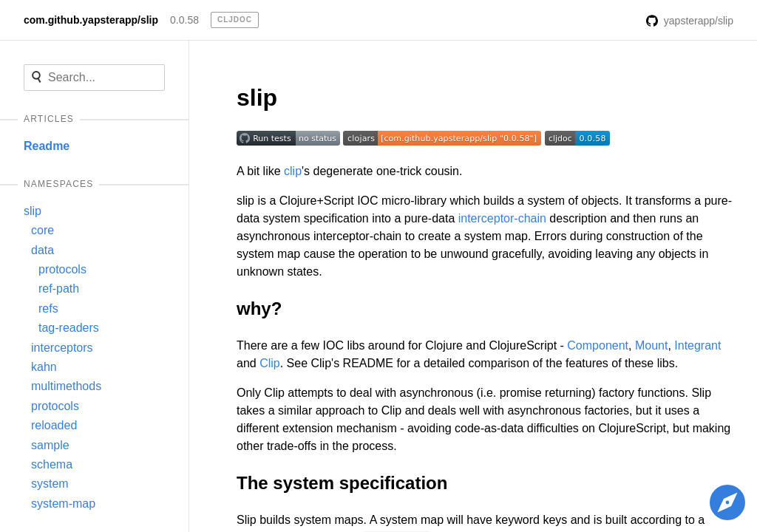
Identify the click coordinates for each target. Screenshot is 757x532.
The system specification (342, 483)
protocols (62, 269)
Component (598, 345)
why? (259, 308)
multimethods (66, 386)
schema (52, 464)
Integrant (697, 345)
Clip (270, 363)
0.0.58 (184, 20)
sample (50, 445)
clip (293, 171)
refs (48, 308)
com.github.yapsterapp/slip (91, 20)
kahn (44, 367)
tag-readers (69, 328)
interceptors (62, 348)
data (43, 250)
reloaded (54, 425)
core (43, 230)
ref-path (59, 289)
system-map (63, 504)
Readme (47, 146)
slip (33, 211)
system (50, 484)
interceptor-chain (502, 218)
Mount (651, 345)
